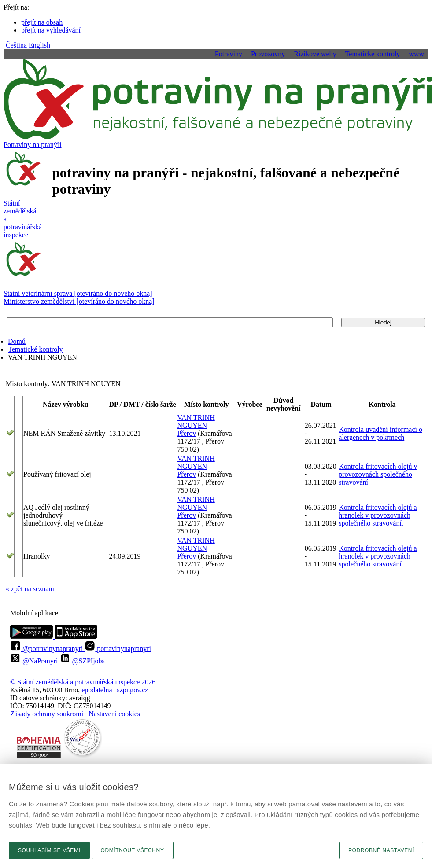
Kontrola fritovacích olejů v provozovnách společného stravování (378, 474)
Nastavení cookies (114, 714)
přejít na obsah (42, 22)
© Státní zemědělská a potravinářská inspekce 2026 (83, 682)
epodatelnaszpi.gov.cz (115, 690)
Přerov (187, 433)
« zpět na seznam (30, 589)
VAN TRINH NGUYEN (196, 421)
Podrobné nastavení (381, 850)
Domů (17, 341)
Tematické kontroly (35, 349)
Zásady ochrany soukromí (47, 714)
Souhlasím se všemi (49, 850)
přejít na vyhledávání (51, 30)
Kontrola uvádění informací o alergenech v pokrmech (380, 433)
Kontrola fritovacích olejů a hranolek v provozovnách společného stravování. (378, 515)
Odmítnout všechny (133, 850)
